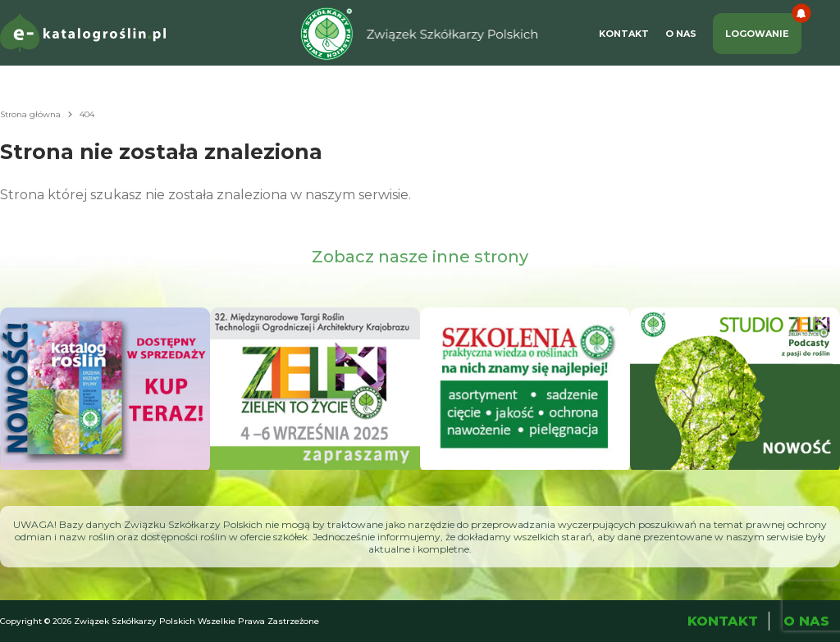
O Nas (681, 34)
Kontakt (624, 34)
